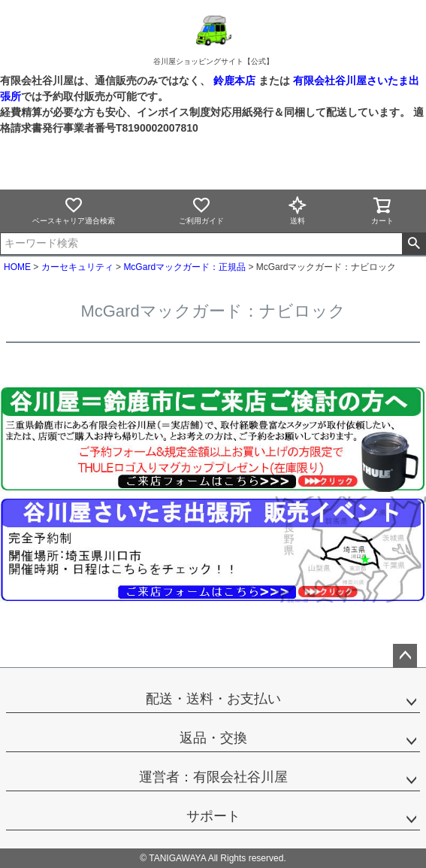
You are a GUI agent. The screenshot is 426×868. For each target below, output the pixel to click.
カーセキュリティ (77, 267)
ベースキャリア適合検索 (74, 210)
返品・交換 (213, 738)
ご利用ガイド (201, 210)
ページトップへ (405, 656)
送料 (298, 210)
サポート (213, 816)
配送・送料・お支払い (213, 699)
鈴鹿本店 (234, 80)
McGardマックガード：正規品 (184, 267)
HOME (17, 267)
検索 (414, 244)
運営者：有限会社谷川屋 (213, 777)
